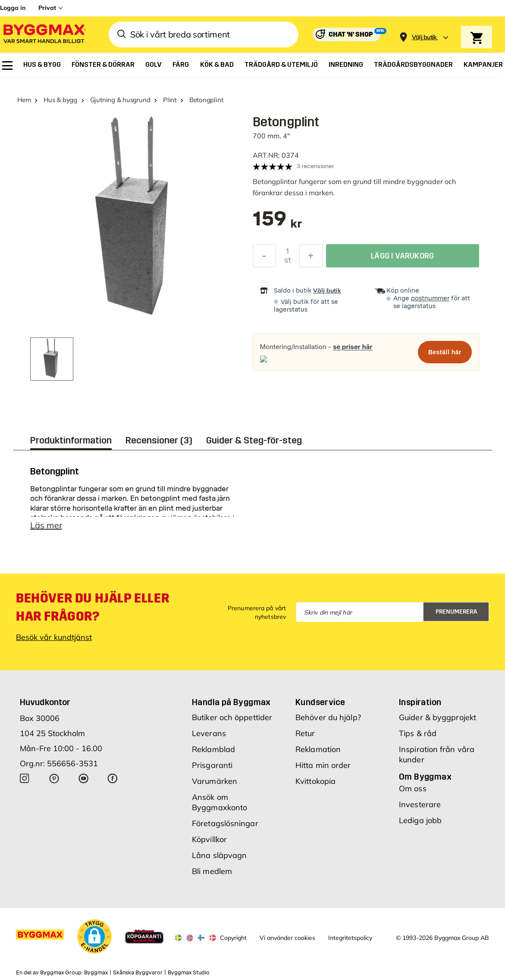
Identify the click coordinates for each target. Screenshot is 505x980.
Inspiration (420, 702)
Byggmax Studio (189, 973)
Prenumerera (456, 612)
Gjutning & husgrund (120, 100)
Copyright (233, 938)
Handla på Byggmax (231, 702)
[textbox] (278, 223)
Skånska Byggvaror (138, 973)
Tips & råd (418, 733)
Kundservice (320, 702)
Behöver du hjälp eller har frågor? (93, 607)
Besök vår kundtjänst (54, 637)
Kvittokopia (315, 781)
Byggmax (96, 973)
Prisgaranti (212, 765)
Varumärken (215, 781)
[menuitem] (7, 66)
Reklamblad (213, 749)
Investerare (420, 804)
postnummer (430, 298)
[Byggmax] (44, 35)
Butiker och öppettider (232, 717)
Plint (170, 100)
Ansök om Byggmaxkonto (220, 802)
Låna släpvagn (219, 855)
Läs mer (46, 525)
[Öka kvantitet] (311, 258)
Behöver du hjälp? (328, 717)
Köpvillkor (209, 839)
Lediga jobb (420, 820)
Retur (305, 733)
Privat (47, 8)
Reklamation (318, 749)
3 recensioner (315, 166)
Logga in (13, 8)
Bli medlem (212, 871)
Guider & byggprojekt (438, 717)
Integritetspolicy (350, 938)
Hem (24, 100)
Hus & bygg (60, 100)
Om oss (413, 788)
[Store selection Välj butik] (424, 37)
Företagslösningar (225, 823)
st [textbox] (288, 262)
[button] (94, 936)
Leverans (209, 733)
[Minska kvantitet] (264, 258)
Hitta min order (323, 765)
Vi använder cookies (287, 938)
